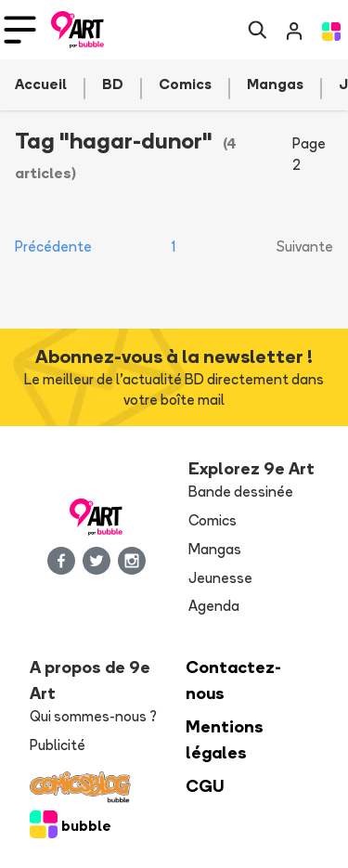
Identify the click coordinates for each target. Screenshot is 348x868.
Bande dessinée (241, 492)
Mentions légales (225, 739)
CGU (205, 786)
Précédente (53, 246)
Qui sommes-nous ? (93, 716)
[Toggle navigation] (20, 30)
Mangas (215, 549)
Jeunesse (220, 578)
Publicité (58, 745)
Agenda (214, 606)
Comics (213, 520)
